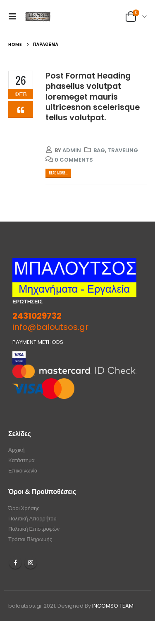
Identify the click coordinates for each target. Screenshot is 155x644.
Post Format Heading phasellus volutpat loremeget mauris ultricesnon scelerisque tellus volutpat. (93, 97)
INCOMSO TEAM (113, 606)
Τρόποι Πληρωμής (30, 539)
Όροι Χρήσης (24, 508)
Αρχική (17, 450)
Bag (99, 150)
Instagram (31, 563)
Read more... (58, 173)
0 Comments (74, 160)
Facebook (15, 563)
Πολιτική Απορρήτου (32, 519)
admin (72, 150)
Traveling (123, 150)
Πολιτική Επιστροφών (34, 529)
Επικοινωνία (23, 471)
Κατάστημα (21, 460)
